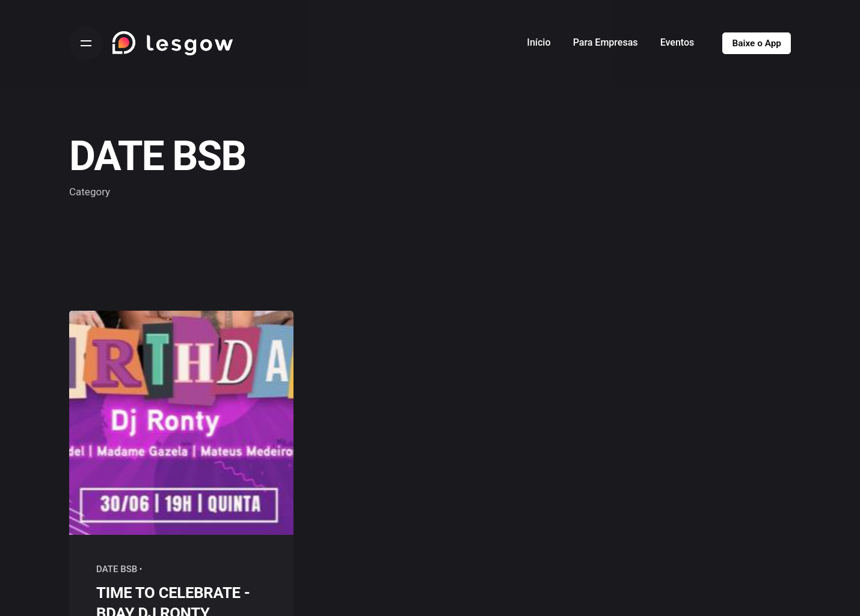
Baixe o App (757, 43)
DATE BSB (117, 569)
